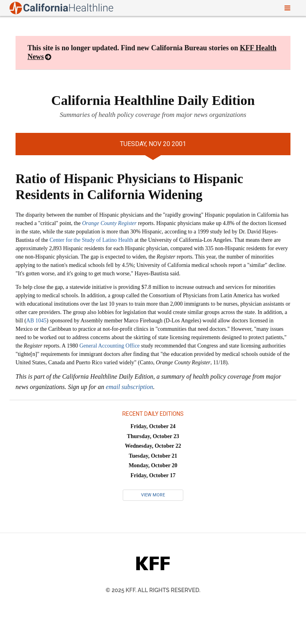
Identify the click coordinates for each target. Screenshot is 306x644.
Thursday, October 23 (153, 436)
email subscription (130, 387)
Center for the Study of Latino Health (91, 240)
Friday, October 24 (153, 426)
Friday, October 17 (153, 475)
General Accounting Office (109, 346)
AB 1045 (36, 321)
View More (153, 495)
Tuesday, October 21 (153, 456)
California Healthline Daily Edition (153, 100)
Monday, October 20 (153, 465)
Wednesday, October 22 (153, 446)
